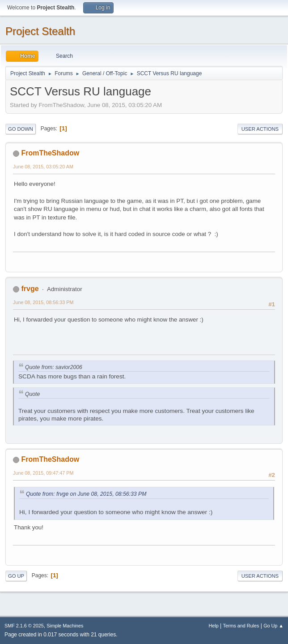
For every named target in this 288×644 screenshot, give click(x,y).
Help (214, 626)
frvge (30, 289)
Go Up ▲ (273, 626)
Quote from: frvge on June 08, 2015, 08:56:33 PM (86, 494)
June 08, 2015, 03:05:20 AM (43, 167)
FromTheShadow (50, 153)
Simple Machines (65, 626)
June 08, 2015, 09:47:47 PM (43, 473)
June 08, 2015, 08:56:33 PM (43, 302)
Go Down (21, 129)
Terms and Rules (241, 626)
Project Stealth (40, 31)
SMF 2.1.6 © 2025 (24, 626)
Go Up (16, 576)
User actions (260, 129)
